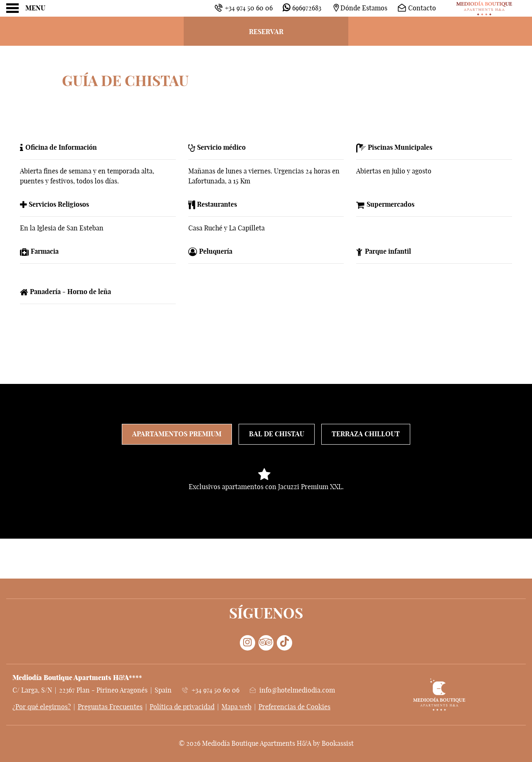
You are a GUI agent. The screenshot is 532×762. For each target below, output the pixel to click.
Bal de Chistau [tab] (277, 434)
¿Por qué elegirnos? (42, 707)
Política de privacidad (182, 707)
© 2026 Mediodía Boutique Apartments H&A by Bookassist (266, 744)
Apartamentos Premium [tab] (177, 434)
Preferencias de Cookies (294, 707)
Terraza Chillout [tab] (366, 434)
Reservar (266, 32)
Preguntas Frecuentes (110, 707)
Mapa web (236, 707)
